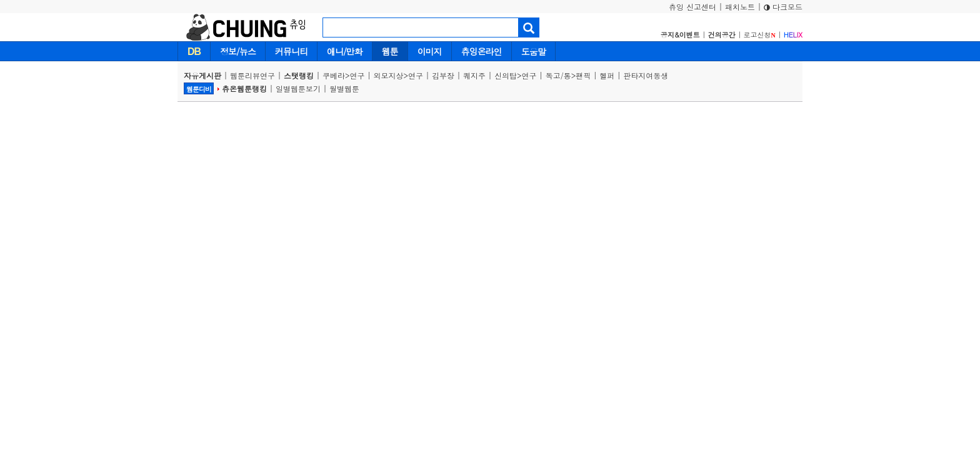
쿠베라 (334, 75)
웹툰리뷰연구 (252, 75)
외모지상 (389, 75)
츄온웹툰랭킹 (244, 88)
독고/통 (558, 75)
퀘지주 (474, 75)
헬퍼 (607, 75)
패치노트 (740, 7)
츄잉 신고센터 (692, 7)
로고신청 (760, 35)
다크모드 (783, 7)
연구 (357, 75)
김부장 (443, 75)
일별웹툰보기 (298, 88)
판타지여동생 (646, 75)
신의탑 (506, 75)
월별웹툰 (344, 88)
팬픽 (583, 75)
